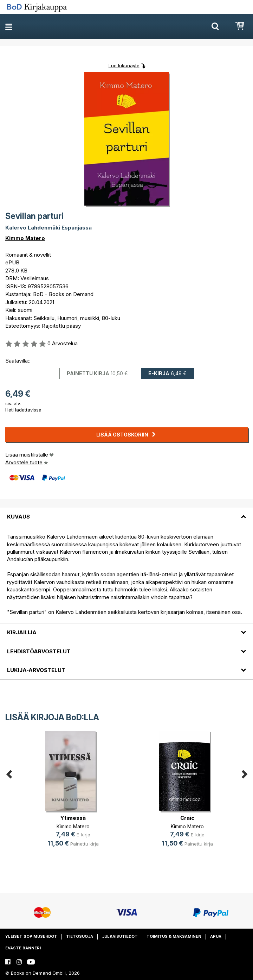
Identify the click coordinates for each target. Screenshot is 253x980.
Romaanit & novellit (28, 255)
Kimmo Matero (25, 238)
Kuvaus (18, 517)
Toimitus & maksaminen (174, 936)
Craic (187, 818)
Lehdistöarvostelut (39, 651)
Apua (216, 936)
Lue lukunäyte (124, 65)
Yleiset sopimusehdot (31, 936)
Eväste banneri (23, 948)
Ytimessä (73, 818)
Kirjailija (22, 632)
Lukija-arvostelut (36, 670)
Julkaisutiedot (120, 936)
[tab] (126, 513)
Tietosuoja (80, 936)
